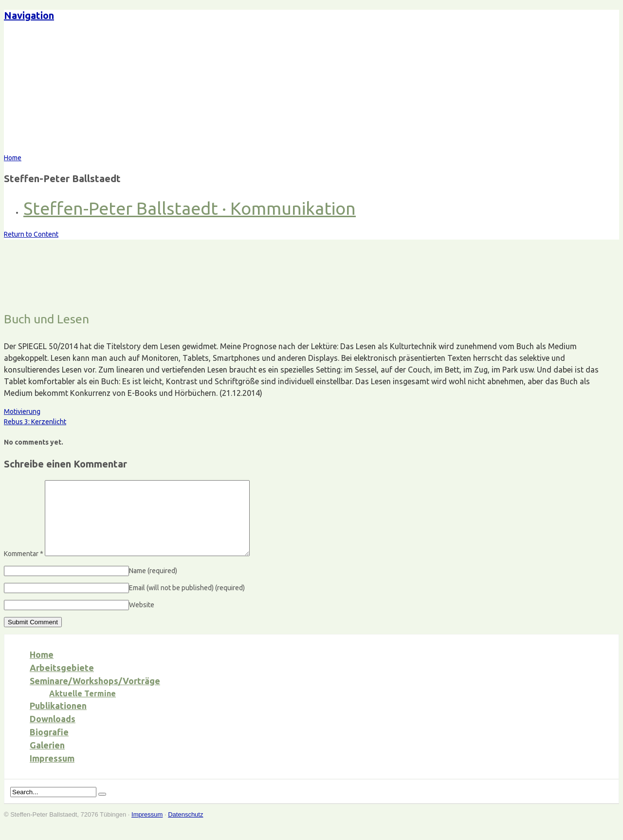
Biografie (49, 747)
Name (153, 585)
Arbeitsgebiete (62, 682)
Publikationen (58, 720)
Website (142, 619)
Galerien (47, 760)
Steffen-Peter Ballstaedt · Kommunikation (190, 208)
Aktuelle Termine (82, 708)
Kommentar (24, 568)
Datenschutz (185, 829)
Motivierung (22, 411)
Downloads (53, 733)
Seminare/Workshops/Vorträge (95, 695)
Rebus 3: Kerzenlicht (35, 422)
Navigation (29, 15)
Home (42, 669)
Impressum (52, 773)
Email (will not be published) (187, 602)
